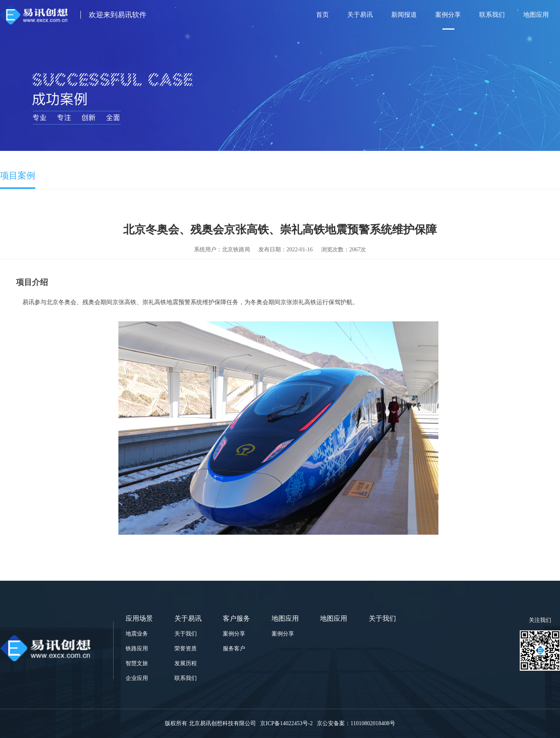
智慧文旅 (137, 663)
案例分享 (448, 15)
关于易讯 (360, 15)
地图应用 (536, 15)
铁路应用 (137, 649)
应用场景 (139, 619)
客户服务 (236, 619)
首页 (322, 15)
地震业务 (137, 634)
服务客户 (234, 649)
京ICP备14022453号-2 (286, 723)
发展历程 (186, 663)
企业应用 (137, 678)
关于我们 (186, 634)
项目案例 (18, 175)
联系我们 (492, 15)
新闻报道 (404, 15)
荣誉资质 (186, 649)
